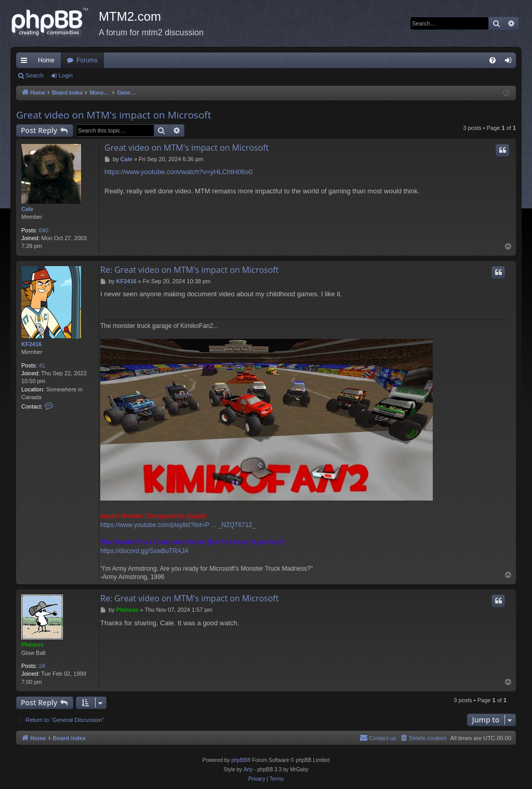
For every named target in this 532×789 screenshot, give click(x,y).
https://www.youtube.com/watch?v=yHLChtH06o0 (178, 172)
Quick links (26, 62)
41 (42, 365)
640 (44, 230)
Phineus (32, 645)
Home (46, 60)
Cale (27, 209)
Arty (248, 770)
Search (35, 75)
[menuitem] (493, 60)
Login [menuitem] (510, 62)
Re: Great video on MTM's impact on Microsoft (189, 270)
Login (66, 75)
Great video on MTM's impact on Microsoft (114, 115)
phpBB (239, 760)
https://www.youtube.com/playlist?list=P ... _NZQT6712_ (178, 525)
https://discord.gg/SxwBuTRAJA (144, 551)
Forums (87, 60)
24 (42, 666)
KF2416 (31, 344)
